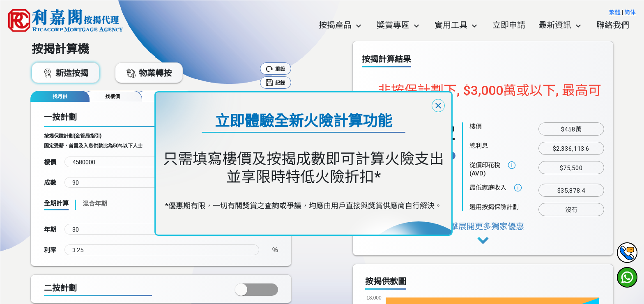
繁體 (615, 12)
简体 (630, 12)
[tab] (60, 96)
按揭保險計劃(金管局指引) (73, 136)
